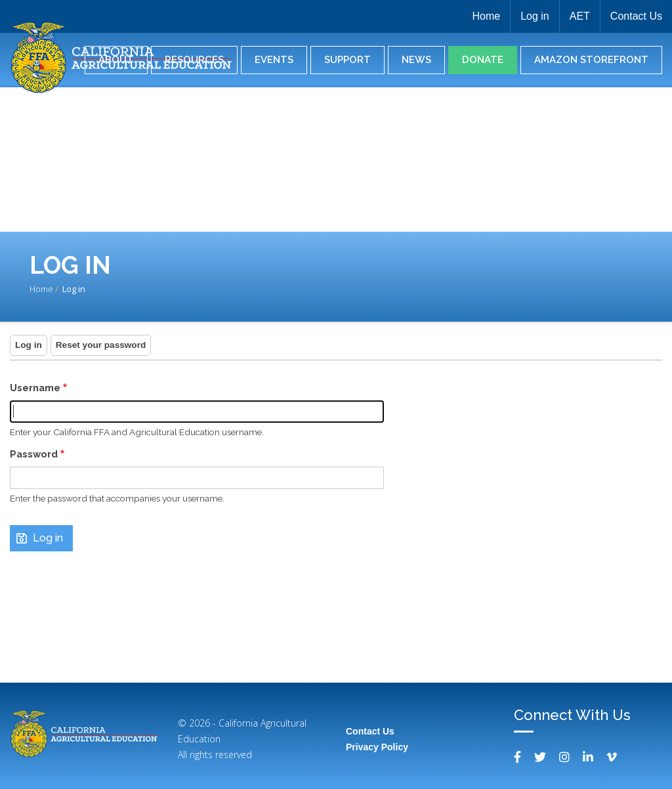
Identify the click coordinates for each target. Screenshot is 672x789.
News (416, 60)
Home (486, 16)
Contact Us (636, 16)
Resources (194, 60)
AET (580, 16)
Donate (483, 60)
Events (274, 60)
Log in (535, 16)
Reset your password (101, 345)
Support (347, 60)
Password (34, 454)
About (116, 60)
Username (35, 388)
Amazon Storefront (591, 60)
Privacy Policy (377, 747)
